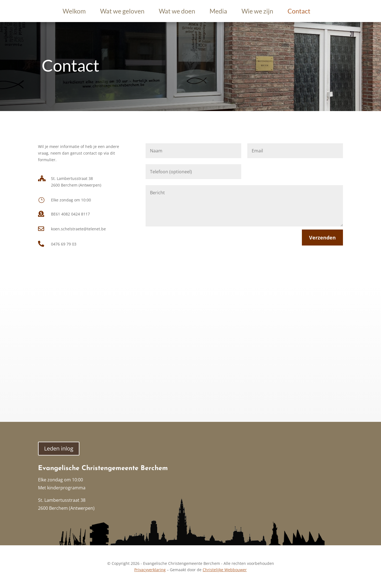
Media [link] (218, 12)
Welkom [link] (74, 12)
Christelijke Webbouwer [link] (225, 570)
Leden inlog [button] (59, 448)
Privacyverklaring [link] (150, 570)
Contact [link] (299, 12)
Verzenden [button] (322, 238)
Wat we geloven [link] (122, 12)
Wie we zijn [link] (257, 12)
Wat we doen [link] (177, 12)
